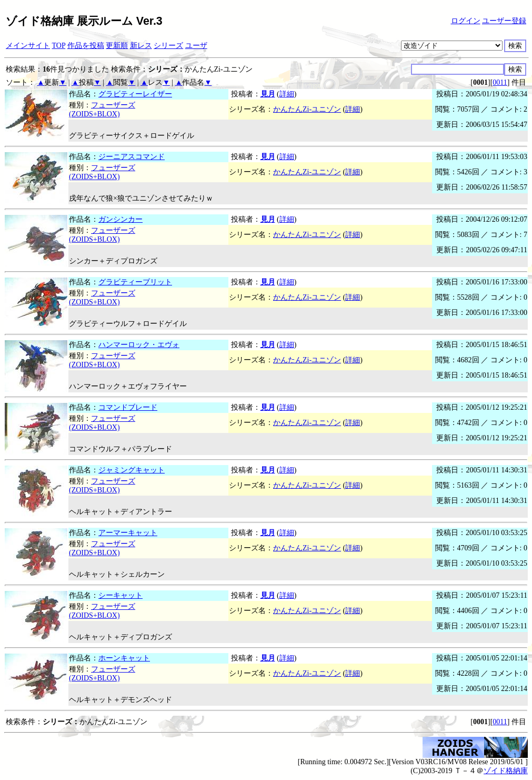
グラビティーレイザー (135, 94)
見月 (268, 94)
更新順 (117, 46)
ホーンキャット (124, 658)
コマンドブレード (128, 407)
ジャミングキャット (132, 470)
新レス (141, 46)
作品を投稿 (86, 46)
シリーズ (168, 46)
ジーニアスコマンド (132, 157)
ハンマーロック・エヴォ (139, 345)
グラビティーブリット (135, 282)
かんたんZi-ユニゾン (307, 109)
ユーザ (196, 46)
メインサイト (28, 46)
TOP (59, 46)
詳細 (287, 94)
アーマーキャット (128, 533)
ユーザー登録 (504, 21)
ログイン (466, 21)
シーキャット (121, 595)
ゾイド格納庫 (506, 771)
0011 (500, 82)
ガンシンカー (121, 219)
